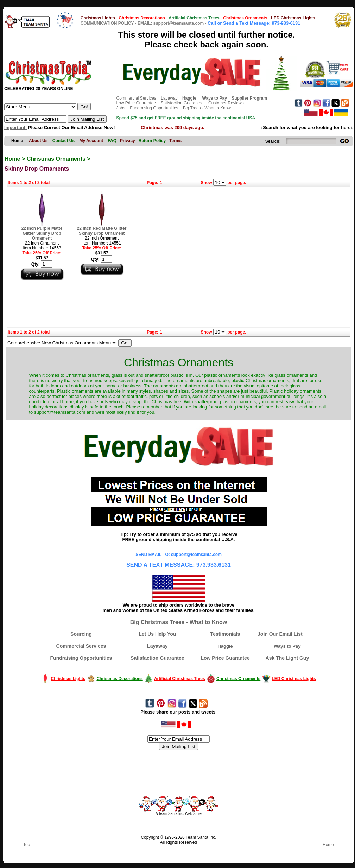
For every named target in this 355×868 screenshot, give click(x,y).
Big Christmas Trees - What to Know (179, 622)
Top (27, 845)
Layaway (169, 98)
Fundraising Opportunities (154, 108)
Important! (15, 128)
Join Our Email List (280, 634)
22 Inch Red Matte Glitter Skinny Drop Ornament (102, 231)
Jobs (121, 108)
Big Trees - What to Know (207, 108)
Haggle (225, 646)
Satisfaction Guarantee (182, 103)
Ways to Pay (287, 646)
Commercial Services (136, 98)
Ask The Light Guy (287, 658)
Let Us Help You (157, 634)
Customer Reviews (226, 103)
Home (12, 159)
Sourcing (81, 634)
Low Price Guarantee (136, 103)
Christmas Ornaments (56, 159)
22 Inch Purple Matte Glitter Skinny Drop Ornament (42, 233)
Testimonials (225, 634)
